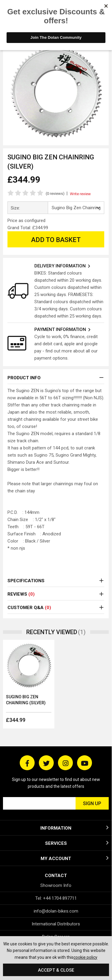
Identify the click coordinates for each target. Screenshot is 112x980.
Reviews (21, 594)
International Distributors (56, 924)
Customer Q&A (29, 608)
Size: (15, 208)
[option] (29, 684)
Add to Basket (56, 240)
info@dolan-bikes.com (56, 911)
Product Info (24, 378)
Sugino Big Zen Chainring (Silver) (26, 700)
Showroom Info (56, 885)
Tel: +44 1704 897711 (56, 898)
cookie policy (85, 957)
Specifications (26, 581)
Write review (80, 194)
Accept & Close (56, 970)
